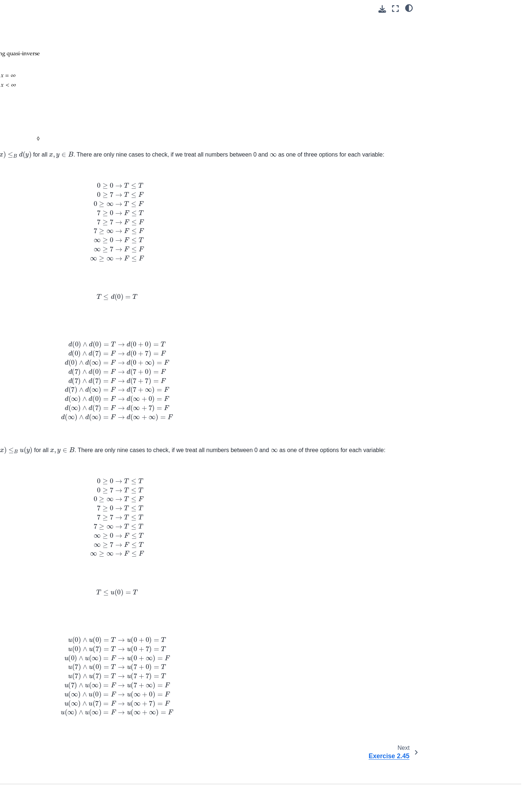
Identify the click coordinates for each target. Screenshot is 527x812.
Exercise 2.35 (43, 14)
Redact (24, 647)
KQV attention (32, 397)
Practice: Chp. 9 (34, 285)
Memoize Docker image (43, 470)
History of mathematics (42, 635)
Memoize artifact (35, 458)
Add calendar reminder (42, 713)
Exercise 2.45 (43, 83)
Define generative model (44, 766)
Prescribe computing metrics (49, 547)
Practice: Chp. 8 (34, 274)
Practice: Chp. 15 (35, 343)
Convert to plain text (39, 612)
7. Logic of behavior (38, 185)
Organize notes (33, 624)
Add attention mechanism (45, 755)
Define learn (30, 778)
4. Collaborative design (42, 150)
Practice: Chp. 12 (35, 308)
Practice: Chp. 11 (35, 297)
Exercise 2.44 (44, 72)
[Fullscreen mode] (395, 9)
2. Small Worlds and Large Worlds (55, 239)
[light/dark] (409, 8)
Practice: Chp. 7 (34, 262)
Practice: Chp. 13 (35, 320)
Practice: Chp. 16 (35, 355)
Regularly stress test (39, 493)
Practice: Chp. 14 (35, 332)
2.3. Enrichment (40, 95)
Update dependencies (41, 582)
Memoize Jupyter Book (42, 481)
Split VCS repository (39, 570)
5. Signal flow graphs (40, 162)
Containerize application (44, 523)
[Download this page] (382, 9)
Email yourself (32, 701)
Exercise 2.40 (43, 48)
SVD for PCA (31, 386)
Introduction (29, 215)
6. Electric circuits (36, 173)
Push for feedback (37, 559)
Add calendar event (38, 724)
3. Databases (31, 138)
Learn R (25, 801)
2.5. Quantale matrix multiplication (45, 123)
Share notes (30, 670)
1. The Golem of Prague (43, 227)
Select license (32, 659)
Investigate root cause (41, 535)
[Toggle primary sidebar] (122, 9)
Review (24, 428)
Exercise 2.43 (43, 60)
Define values (31, 789)
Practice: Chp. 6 (34, 250)
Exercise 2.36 (43, 25)
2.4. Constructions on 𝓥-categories (61, 106)
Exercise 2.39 (43, 37)
